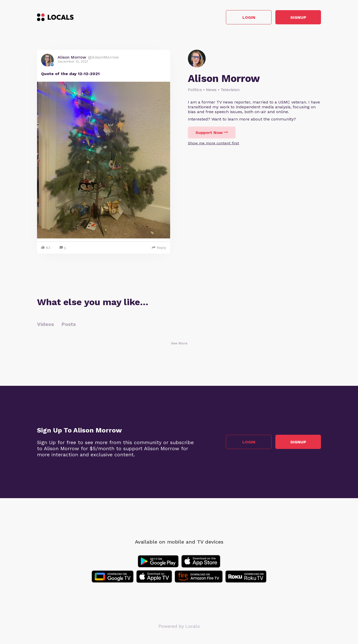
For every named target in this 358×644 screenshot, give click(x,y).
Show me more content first (213, 143)
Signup (298, 17)
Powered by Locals (179, 626)
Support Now (212, 133)
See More (179, 343)
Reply (159, 248)
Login (249, 17)
